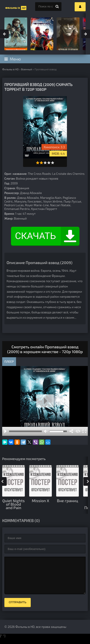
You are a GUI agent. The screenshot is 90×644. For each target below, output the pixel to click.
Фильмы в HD (10, 69)
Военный (27, 69)
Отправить (18, 609)
